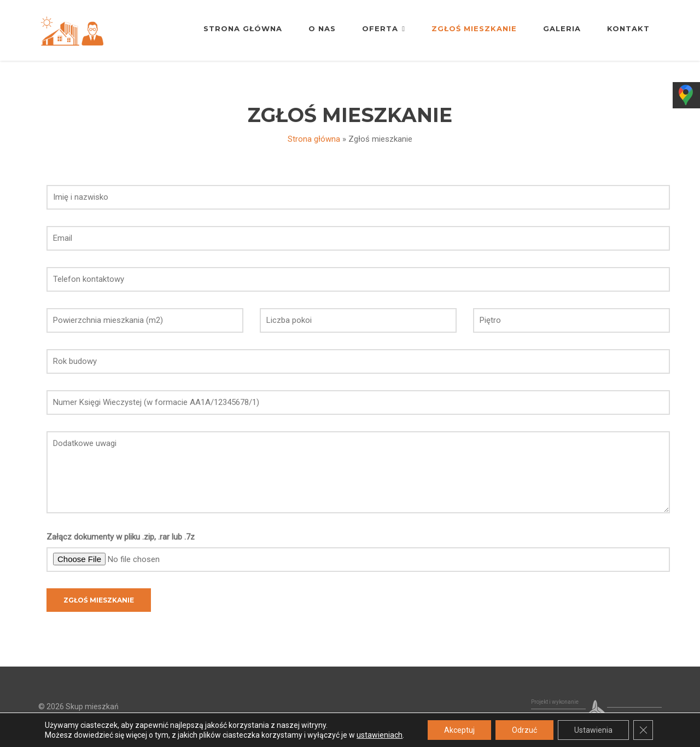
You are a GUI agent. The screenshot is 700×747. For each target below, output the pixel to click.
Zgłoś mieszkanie (474, 28)
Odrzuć (524, 730)
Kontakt (628, 28)
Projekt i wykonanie (555, 702)
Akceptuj (459, 730)
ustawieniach (380, 735)
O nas (322, 28)
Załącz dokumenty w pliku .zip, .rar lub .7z (121, 537)
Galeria (562, 28)
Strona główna (243, 28)
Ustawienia (593, 730)
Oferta (384, 28)
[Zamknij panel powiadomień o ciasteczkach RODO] (643, 730)
